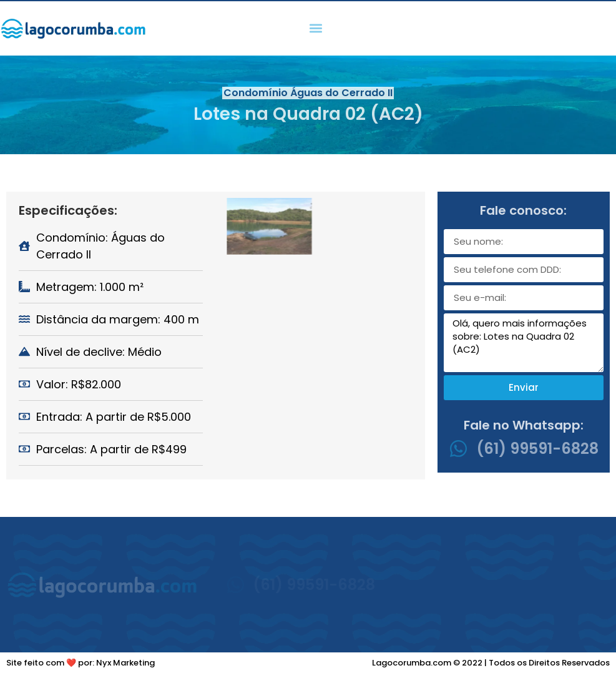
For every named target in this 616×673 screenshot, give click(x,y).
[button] (315, 28)
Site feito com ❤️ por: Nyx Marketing (81, 663)
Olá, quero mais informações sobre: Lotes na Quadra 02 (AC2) (524, 343)
